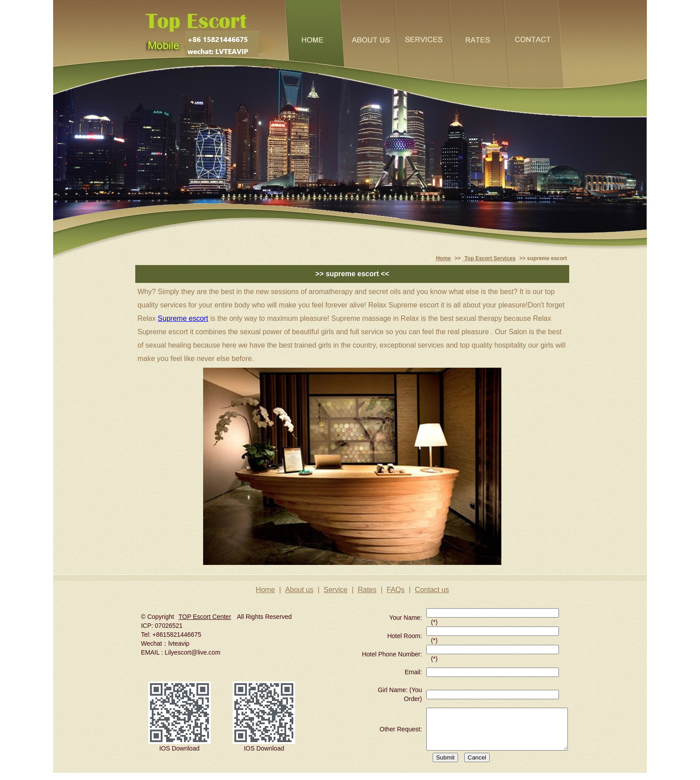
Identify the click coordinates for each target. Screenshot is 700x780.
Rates (367, 590)
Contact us (432, 590)
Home (443, 258)
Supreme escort (183, 318)
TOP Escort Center (205, 617)
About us (299, 590)
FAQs (396, 590)
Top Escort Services (489, 258)
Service (335, 590)
